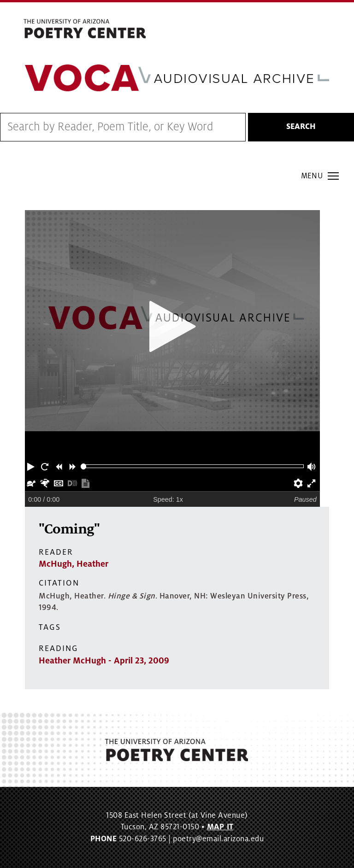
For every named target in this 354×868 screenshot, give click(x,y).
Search (301, 127)
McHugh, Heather (74, 564)
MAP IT (220, 827)
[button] (32, 466)
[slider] (84, 466)
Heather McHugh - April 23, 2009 (104, 661)
